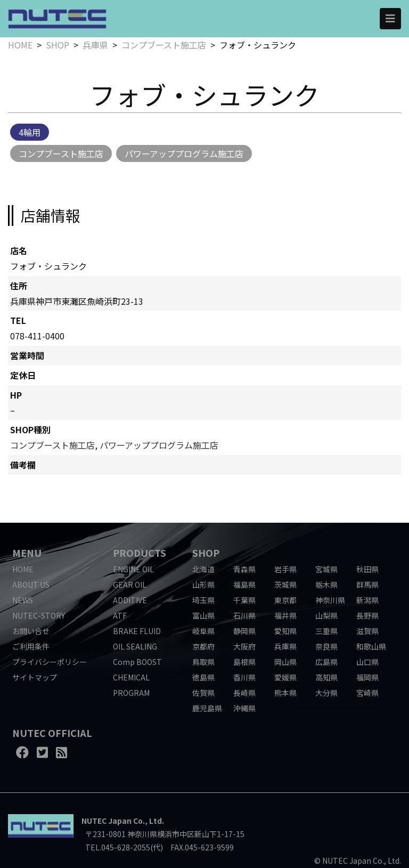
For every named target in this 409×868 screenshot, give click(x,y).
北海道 (203, 569)
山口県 (367, 662)
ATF (120, 615)
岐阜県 (203, 631)
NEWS (23, 600)
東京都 (285, 600)
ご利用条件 (31, 646)
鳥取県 (203, 662)
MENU (27, 553)
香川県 (244, 677)
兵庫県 (95, 45)
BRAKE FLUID (137, 631)
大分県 (326, 693)
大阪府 (244, 646)
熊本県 (285, 693)
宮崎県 (367, 693)
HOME (20, 45)
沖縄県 (244, 708)
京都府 (203, 646)
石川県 (244, 615)
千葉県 (244, 600)
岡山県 (285, 662)
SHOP (58, 45)
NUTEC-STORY (39, 615)
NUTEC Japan (107, 821)
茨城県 (285, 585)
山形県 (203, 585)
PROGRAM (131, 693)
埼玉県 (203, 600)
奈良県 (326, 646)
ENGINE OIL (133, 569)
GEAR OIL (130, 585)
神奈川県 (330, 600)
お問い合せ (31, 631)
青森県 (244, 569)
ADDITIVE (130, 600)
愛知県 (285, 631)
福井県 (285, 615)
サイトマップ (35, 677)
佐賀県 (203, 693)
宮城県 (326, 569)
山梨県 (326, 615)
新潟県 (367, 600)
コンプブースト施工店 (164, 45)
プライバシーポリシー (50, 662)
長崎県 (244, 693)
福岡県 (367, 677)
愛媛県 (285, 677)
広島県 (326, 662)
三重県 (326, 631)
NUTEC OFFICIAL (52, 733)
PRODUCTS (140, 553)
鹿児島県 (207, 708)
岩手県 (285, 569)
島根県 (244, 662)
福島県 (244, 585)
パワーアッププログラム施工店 (184, 153)
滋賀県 (367, 631)
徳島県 (203, 677)
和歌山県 (371, 646)
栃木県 (326, 585)
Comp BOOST (137, 662)
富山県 (203, 615)
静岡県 (244, 631)
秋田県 (367, 569)
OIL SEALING (135, 646)
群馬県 (367, 585)
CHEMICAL (131, 677)
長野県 (367, 615)
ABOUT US (31, 585)
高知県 (326, 677)
